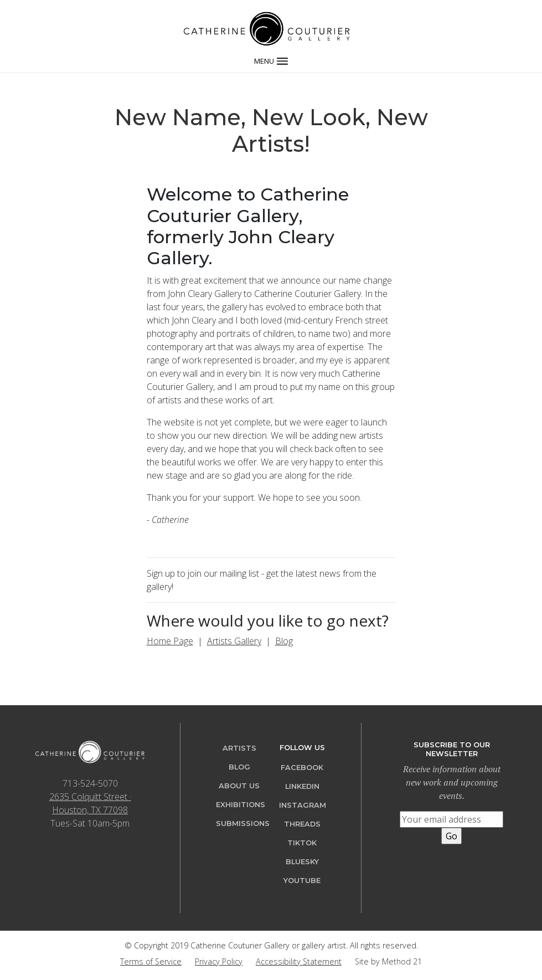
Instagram (303, 805)
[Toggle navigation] (271, 60)
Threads (302, 824)
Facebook (302, 768)
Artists (239, 748)
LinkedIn (302, 786)
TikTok (302, 843)
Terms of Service (151, 961)
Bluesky (302, 862)
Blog (284, 641)
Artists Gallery (234, 641)
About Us (239, 786)
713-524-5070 (90, 783)
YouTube (302, 881)
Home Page (170, 641)
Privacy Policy (219, 961)
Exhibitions (241, 805)
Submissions (243, 823)
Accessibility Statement (299, 961)
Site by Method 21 (388, 961)
